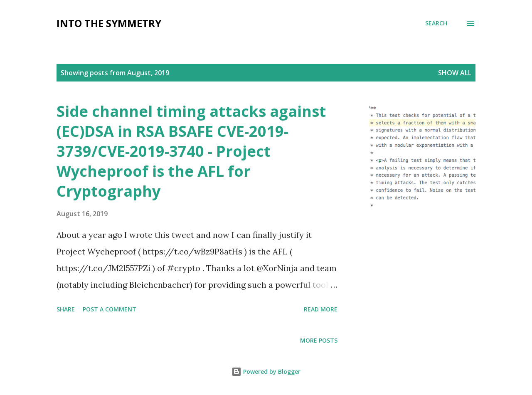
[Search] (436, 23)
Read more (321, 309)
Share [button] (66, 309)
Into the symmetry (109, 23)
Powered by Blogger (266, 372)
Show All (455, 73)
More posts (319, 340)
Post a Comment (110, 309)
